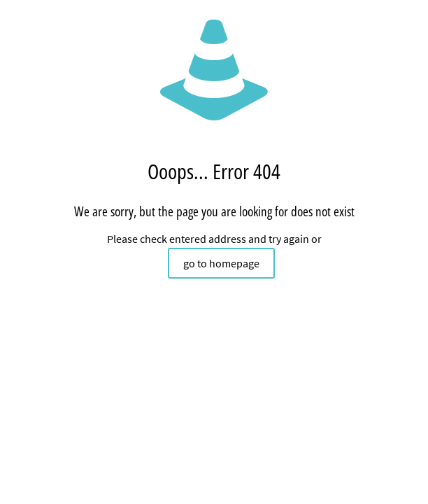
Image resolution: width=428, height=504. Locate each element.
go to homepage (221, 263)
